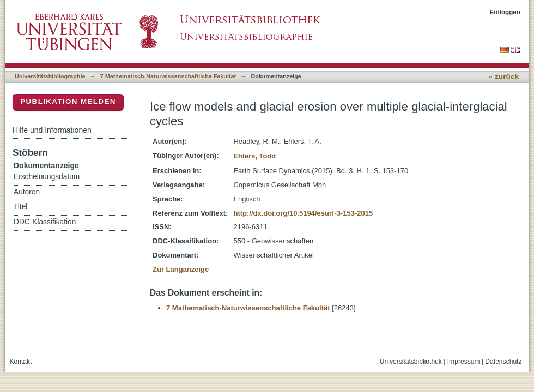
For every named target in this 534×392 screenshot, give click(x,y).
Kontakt (21, 362)
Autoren (27, 192)
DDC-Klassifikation (45, 222)
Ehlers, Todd (254, 156)
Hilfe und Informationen (52, 130)
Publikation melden (68, 102)
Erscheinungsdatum (47, 177)
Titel (20, 207)
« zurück (504, 76)
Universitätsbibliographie (50, 76)
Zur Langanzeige (181, 269)
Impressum (464, 362)
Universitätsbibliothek (411, 362)
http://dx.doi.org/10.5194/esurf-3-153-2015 (303, 213)
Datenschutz (503, 362)
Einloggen (505, 12)
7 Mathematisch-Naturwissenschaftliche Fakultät (168, 76)
